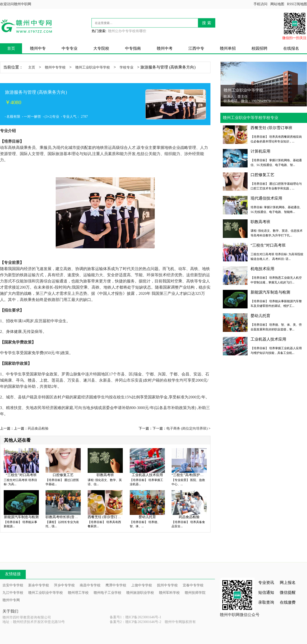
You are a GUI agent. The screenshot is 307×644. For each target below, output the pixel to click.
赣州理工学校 (78, 593)
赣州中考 (165, 48)
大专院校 (101, 48)
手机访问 (260, 4)
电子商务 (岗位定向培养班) (187, 428)
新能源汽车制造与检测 (21, 517)
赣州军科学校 (169, 593)
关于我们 (10, 611)
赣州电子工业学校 (107, 593)
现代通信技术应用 (266, 198)
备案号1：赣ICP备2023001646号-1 (135, 617)
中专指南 (133, 48)
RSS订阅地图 (297, 4)
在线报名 (291, 48)
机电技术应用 (262, 269)
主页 (32, 67)
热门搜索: (99, 31)
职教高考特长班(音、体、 (65, 517)
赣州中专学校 (55, 67)
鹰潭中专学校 (116, 585)
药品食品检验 (38, 428)
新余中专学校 (39, 585)
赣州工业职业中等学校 (93, 67)
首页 (11, 48)
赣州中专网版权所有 (180, 622)
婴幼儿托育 (147, 517)
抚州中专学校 (167, 585)
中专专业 (70, 48)
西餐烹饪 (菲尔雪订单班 (106, 517)
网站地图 (277, 4)
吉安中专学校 (13, 585)
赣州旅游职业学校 (140, 593)
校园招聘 (259, 48)
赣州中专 (38, 48)
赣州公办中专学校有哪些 (127, 31)
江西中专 (196, 48)
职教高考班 (105, 475)
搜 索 (206, 23)
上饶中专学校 (142, 585)
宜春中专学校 (193, 585)
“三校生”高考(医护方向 (189, 475)
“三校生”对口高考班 (21, 475)
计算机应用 (260, 151)
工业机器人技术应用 (147, 475)
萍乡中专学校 (64, 585)
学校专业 (127, 67)
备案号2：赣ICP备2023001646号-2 (135, 622)
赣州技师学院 (195, 593)
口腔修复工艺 (63, 475)
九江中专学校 (13, 593)
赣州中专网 (11, 600)
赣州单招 (228, 48)
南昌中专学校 (90, 585)
